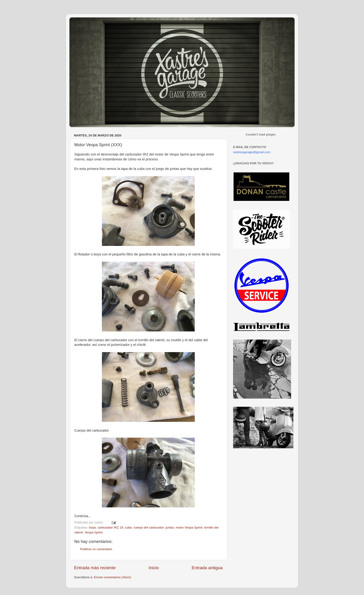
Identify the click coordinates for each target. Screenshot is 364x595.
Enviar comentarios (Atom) (113, 577)
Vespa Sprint (94, 532)
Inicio (154, 568)
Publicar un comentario (96, 549)
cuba (128, 527)
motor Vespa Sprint (189, 527)
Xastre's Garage (83, 24)
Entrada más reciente (95, 568)
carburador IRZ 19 (110, 527)
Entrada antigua (207, 568)
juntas (170, 527)
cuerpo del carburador (148, 527)
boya (93, 527)
